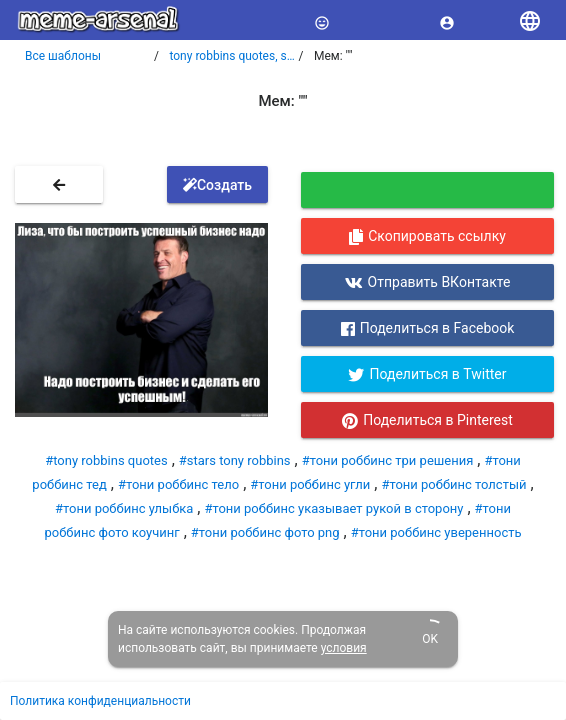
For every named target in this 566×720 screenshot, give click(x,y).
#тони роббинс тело (178, 484)
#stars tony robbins (235, 460)
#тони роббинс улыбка (124, 508)
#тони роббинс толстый (453, 484)
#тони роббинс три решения (388, 460)
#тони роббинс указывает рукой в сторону (333, 508)
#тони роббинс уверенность (436, 532)
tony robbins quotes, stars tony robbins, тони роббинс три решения (233, 56)
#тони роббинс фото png (265, 532)
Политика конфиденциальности (100, 701)
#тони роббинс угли (310, 484)
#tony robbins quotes (106, 460)
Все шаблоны (63, 56)
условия (344, 648)
